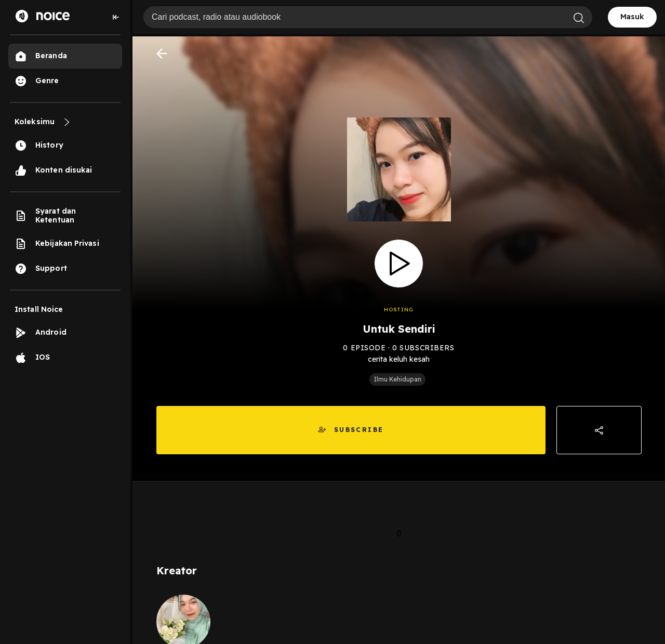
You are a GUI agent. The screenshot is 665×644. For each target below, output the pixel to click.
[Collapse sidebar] (116, 17)
